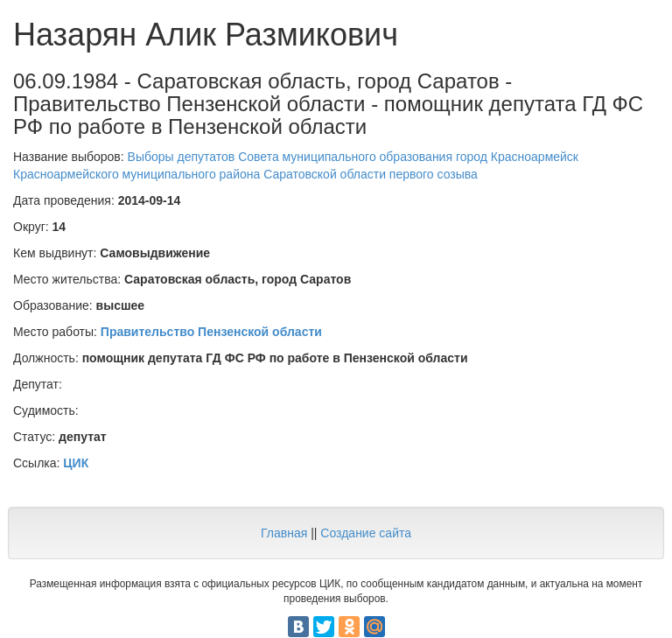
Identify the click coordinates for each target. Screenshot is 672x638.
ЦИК (76, 463)
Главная (284, 533)
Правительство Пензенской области (211, 332)
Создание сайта (366, 533)
